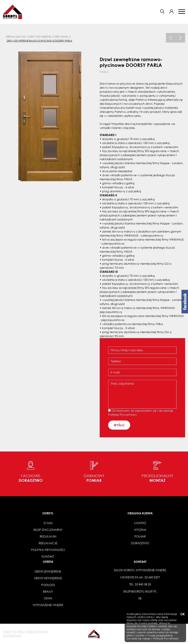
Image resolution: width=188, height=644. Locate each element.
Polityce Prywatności (166, 639)
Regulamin (48, 536)
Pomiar (140, 536)
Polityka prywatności (48, 550)
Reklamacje (48, 543)
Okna (48, 598)
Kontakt (48, 556)
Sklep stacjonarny (48, 530)
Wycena (140, 530)
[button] (171, 11)
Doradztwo (140, 543)
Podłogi (48, 585)
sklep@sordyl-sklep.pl (140, 591)
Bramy (48, 592)
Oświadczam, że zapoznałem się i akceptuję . (141, 413)
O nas (48, 523)
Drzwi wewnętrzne (48, 578)
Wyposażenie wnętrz (48, 605)
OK (182, 614)
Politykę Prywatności (122, 415)
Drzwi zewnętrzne (48, 571)
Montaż (140, 523)
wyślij (119, 425)
